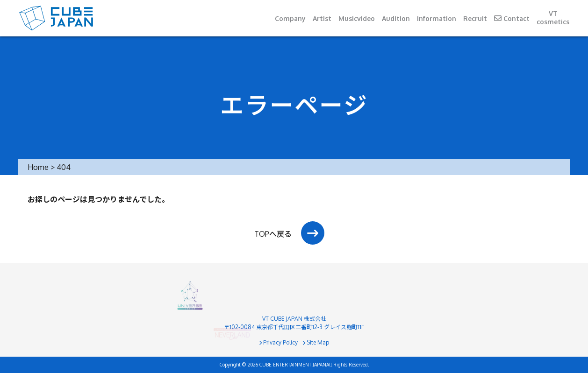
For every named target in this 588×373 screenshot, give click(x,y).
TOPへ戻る (273, 234)
